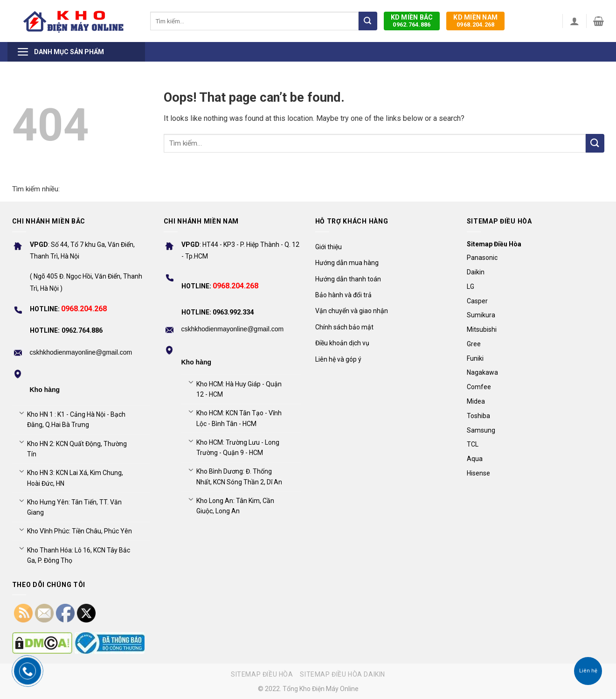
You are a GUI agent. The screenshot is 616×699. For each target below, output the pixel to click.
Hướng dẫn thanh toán (348, 279)
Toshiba (478, 416)
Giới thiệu (329, 247)
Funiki (475, 358)
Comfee (479, 387)
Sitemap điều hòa (262, 674)
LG (471, 287)
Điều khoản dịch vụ (342, 343)
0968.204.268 (475, 21)
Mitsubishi (482, 329)
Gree (474, 344)
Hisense (478, 473)
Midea (476, 401)
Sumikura (481, 315)
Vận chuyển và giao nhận (352, 311)
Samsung (481, 430)
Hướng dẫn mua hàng (347, 263)
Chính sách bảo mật (344, 327)
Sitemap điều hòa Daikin (343, 674)
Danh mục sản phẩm (60, 52)
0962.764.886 (412, 21)
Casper (477, 301)
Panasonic (482, 258)
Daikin (476, 272)
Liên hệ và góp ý (338, 359)
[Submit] (368, 21)
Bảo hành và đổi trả (343, 295)
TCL (473, 444)
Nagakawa (482, 372)
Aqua (475, 459)
